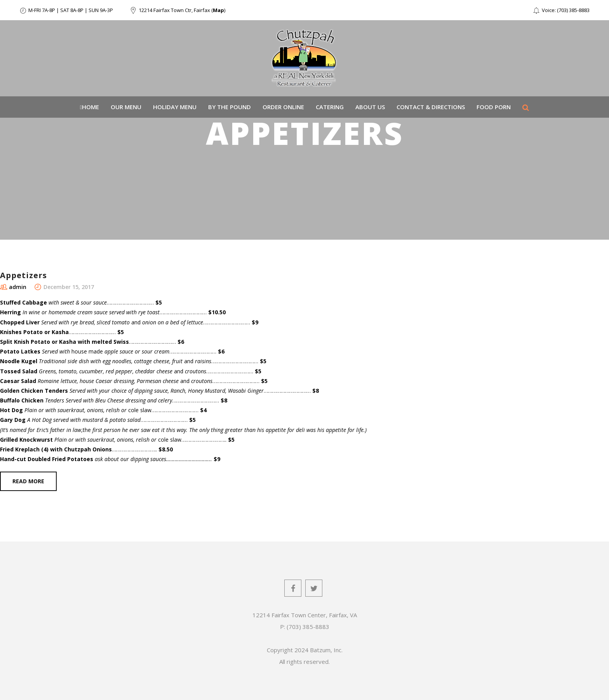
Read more (28, 481)
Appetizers (23, 275)
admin (18, 287)
